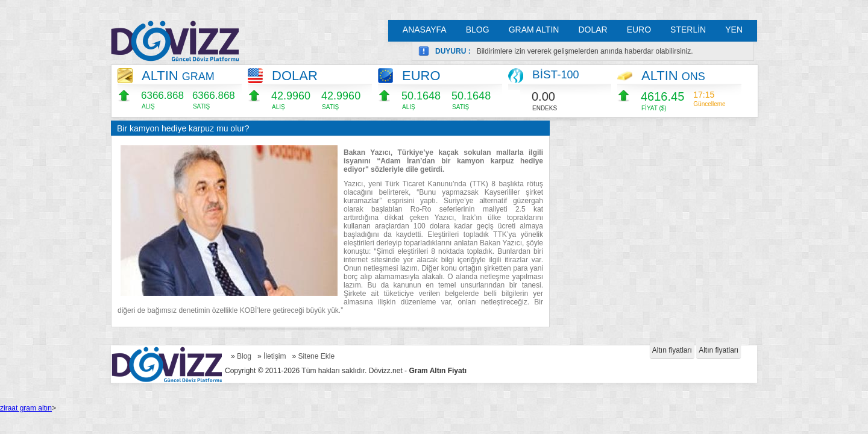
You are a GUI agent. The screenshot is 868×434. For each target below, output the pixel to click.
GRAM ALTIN (534, 30)
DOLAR (593, 30)
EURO (639, 30)
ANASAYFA (425, 30)
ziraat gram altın (26, 408)
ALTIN (178, 76)
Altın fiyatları (672, 350)
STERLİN (688, 30)
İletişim (275, 356)
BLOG (478, 30)
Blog (244, 356)
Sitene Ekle (316, 356)
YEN (734, 30)
